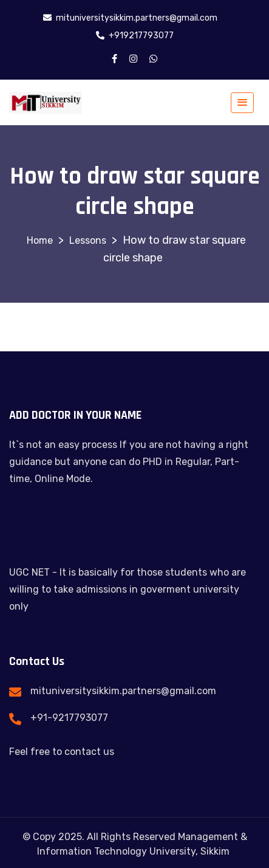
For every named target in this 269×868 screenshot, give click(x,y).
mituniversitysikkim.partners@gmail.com (123, 691)
